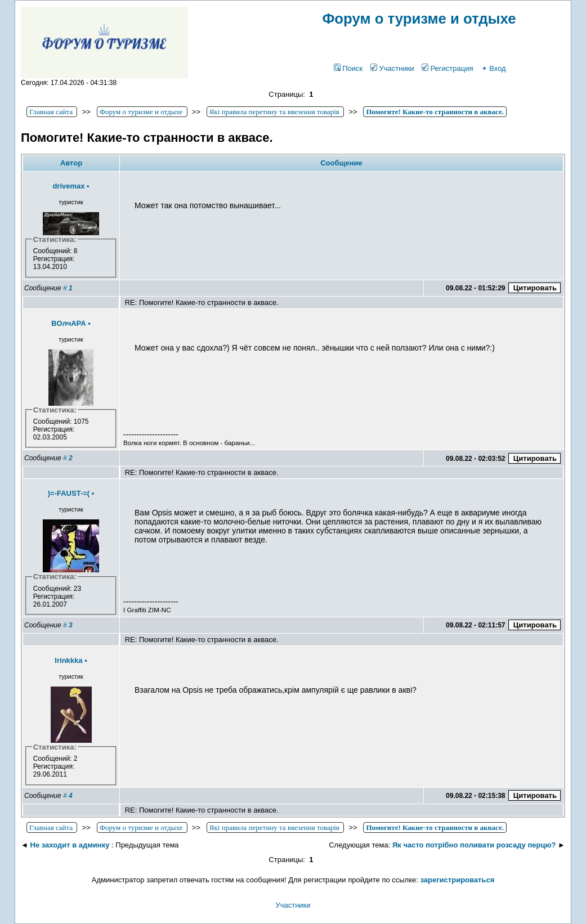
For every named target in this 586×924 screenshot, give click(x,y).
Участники (392, 68)
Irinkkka (68, 660)
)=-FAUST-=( (69, 493)
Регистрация (447, 68)
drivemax (68, 186)
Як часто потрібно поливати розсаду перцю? (474, 845)
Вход (493, 68)
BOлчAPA (68, 323)
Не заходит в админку (70, 845)
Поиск (348, 68)
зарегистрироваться (458, 880)
